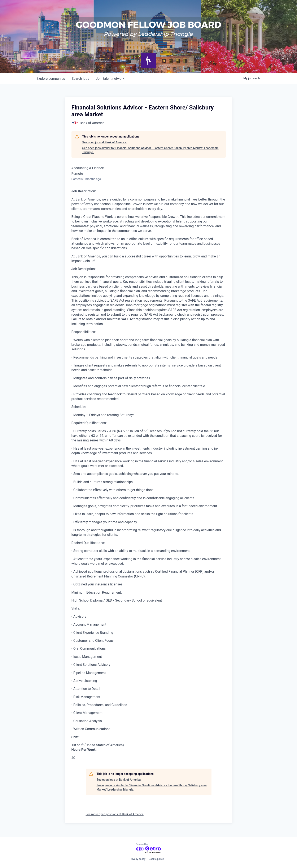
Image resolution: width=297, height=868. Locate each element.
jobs (80, 79)
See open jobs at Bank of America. (105, 142)
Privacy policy (137, 859)
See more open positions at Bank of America (115, 814)
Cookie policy (156, 859)
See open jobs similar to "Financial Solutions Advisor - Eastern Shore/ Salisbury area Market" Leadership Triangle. (150, 150)
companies (51, 79)
